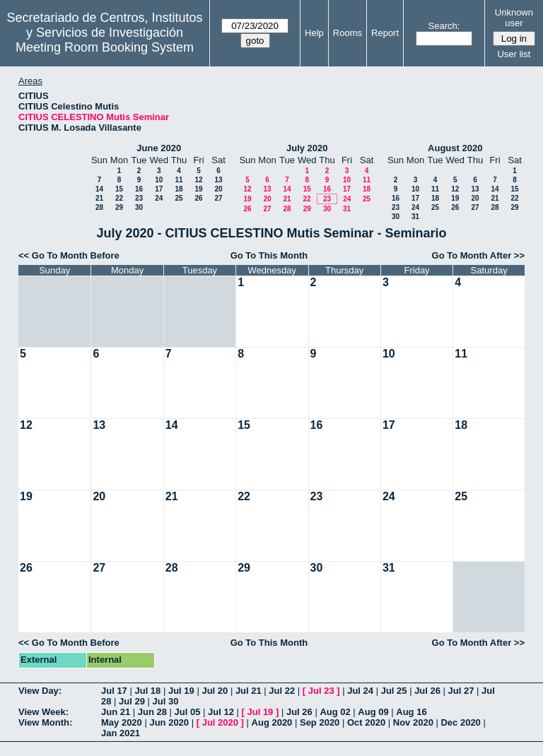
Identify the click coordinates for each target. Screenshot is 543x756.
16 (139, 189)
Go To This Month (269, 255)
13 (218, 180)
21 (99, 198)
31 (347, 209)
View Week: (43, 712)
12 (198, 180)
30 (139, 207)
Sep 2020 (320, 722)
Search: (444, 26)
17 (159, 189)
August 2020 (455, 148)
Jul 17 (114, 691)
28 (99, 207)
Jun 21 (116, 712)
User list (514, 54)
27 (218, 198)
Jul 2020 (220, 722)
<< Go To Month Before (69, 255)
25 (179, 198)
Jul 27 (461, 691)
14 (99, 189)
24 (159, 198)
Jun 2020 (169, 722)
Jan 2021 (121, 733)
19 (198, 189)
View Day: (40, 691)
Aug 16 (411, 712)
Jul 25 (394, 691)
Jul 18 (147, 691)
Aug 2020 (272, 722)
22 (119, 198)
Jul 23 (321, 691)
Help (314, 33)
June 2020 (159, 148)
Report (385, 33)
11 (179, 180)
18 (179, 189)
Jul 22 (282, 691)
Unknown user (514, 18)
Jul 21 (249, 691)
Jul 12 (221, 712)
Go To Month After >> (478, 255)
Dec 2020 (460, 722)
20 (218, 189)
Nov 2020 (413, 722)
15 (119, 189)
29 (119, 207)
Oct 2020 (366, 722)
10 (159, 180)
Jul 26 (427, 691)
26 (198, 198)
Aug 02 (335, 712)
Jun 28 (152, 712)
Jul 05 (188, 712)
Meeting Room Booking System (105, 47)
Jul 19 (181, 691)
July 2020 (307, 148)
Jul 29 (132, 701)
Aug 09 (373, 712)
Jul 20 (215, 691)
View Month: (45, 722)
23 (139, 198)
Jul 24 (360, 691)
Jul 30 (166, 701)
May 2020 (122, 722)
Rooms (348, 33)
